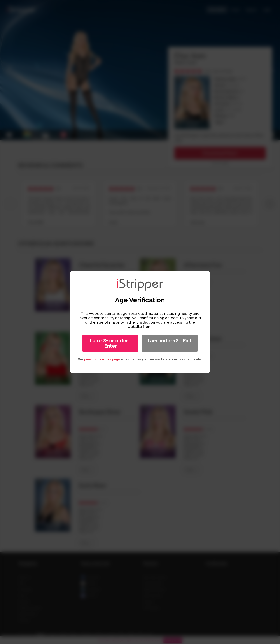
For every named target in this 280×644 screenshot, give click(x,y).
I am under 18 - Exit (170, 341)
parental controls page (102, 359)
